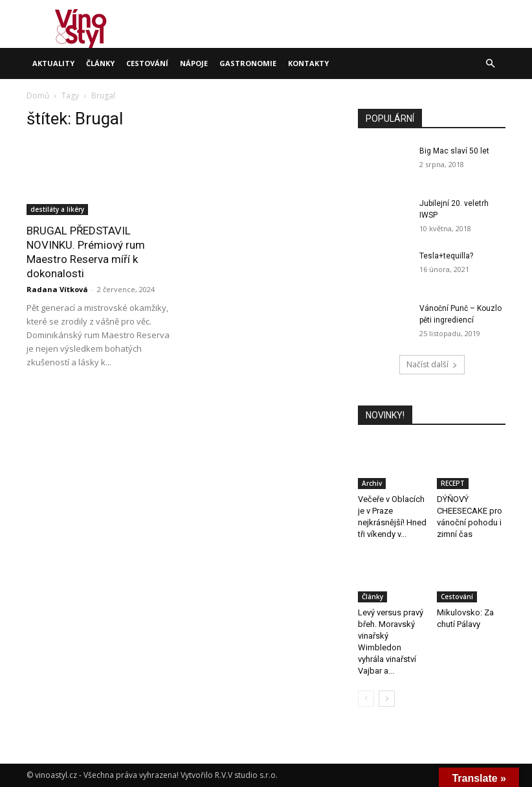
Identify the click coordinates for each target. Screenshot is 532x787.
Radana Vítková (57, 289)
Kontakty (308, 63)
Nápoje (194, 63)
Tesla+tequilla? (446, 256)
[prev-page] (366, 699)
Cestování (147, 63)
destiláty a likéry (57, 209)
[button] (490, 64)
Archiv (372, 483)
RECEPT (453, 483)
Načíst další (432, 364)
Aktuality (53, 63)
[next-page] (387, 699)
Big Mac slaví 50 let (454, 151)
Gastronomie (248, 63)
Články (100, 63)
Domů (38, 96)
